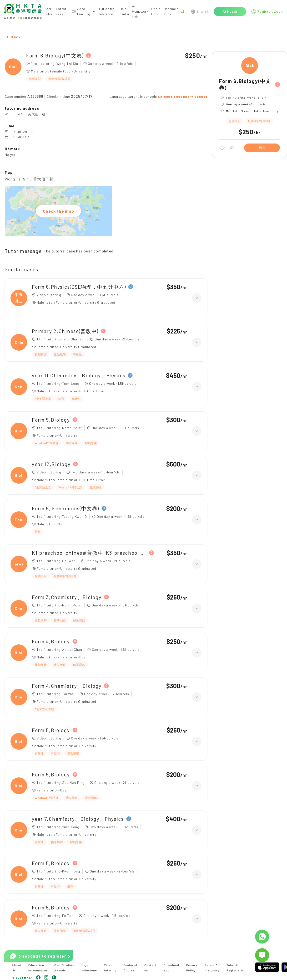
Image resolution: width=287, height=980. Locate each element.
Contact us (150, 968)
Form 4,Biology (51, 641)
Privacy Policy (192, 968)
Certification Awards (64, 968)
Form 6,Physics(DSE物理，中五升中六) (79, 287)
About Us (17, 968)
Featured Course (130, 968)
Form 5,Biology (51, 420)
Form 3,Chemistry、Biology (67, 597)
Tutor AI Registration (236, 968)
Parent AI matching (212, 968)
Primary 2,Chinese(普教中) (65, 331)
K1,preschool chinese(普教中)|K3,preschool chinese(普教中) (89, 553)
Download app (171, 968)
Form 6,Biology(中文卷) (55, 55)
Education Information (38, 968)
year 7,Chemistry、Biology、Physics (78, 819)
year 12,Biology (51, 464)
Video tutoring (110, 968)
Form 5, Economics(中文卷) (65, 508)
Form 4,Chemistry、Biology (67, 686)
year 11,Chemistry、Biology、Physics (79, 375)
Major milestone (89, 968)
